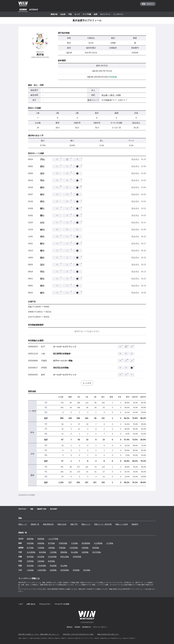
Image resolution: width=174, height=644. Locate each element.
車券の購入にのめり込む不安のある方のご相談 (78, 634)
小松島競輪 (42, 566)
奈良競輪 (41, 557)
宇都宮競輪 (63, 543)
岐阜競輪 (43, 552)
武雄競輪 (53, 570)
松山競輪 (64, 566)
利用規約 (77, 627)
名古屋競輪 (31, 552)
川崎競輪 (51, 548)
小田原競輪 (74, 548)
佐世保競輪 (65, 570)
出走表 (63, 14)
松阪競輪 (85, 552)
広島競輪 (41, 561)
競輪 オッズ (86, 524)
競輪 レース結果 (122, 524)
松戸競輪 (30, 548)
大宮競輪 (74, 543)
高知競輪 (53, 566)
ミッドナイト (118, 14)
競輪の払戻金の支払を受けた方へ (108, 634)
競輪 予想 (74, 524)
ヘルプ (21, 604)
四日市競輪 (97, 552)
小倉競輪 (30, 570)
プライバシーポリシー (100, 627)
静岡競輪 (96, 548)
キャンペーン (105, 14)
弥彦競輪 (30, 543)
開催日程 (54, 14)
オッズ (77, 14)
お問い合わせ (31, 604)
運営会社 (70, 627)
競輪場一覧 (35, 524)
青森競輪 (41, 539)
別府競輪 (76, 570)
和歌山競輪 (65, 557)
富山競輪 (74, 552)
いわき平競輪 (53, 539)
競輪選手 (135, 524)
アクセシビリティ (45, 604)
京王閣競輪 (98, 543)
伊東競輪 (85, 548)
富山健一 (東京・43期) (111, 95)
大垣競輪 (53, 552)
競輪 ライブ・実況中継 (103, 524)
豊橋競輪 (64, 552)
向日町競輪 (52, 557)
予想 (70, 14)
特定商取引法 (87, 627)
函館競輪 (30, 539)
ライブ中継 (87, 14)
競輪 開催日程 (48, 524)
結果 (96, 14)
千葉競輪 (41, 548)
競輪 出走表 (62, 524)
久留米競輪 (42, 570)
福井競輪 (30, 557)
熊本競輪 (87, 570)
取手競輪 (51, 543)
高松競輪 (30, 566)
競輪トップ (23, 524)
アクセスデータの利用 (62, 604)
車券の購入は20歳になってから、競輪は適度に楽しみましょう (39, 634)
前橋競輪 (41, 543)
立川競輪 (110, 543)
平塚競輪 (62, 548)
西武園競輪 (86, 543)
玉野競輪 (30, 561)
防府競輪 (51, 561)
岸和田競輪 (77, 557)
